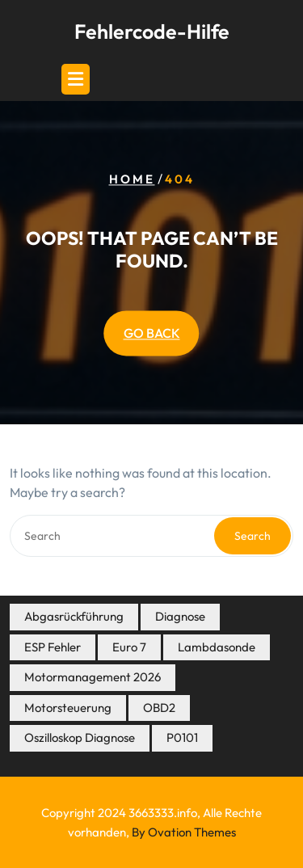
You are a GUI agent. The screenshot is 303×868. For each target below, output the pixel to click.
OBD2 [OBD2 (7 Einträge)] (159, 708)
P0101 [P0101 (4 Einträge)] (182, 737)
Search (253, 536)
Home (132, 180)
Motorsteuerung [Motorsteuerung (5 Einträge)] (68, 708)
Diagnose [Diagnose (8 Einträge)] (180, 616)
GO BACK (152, 334)
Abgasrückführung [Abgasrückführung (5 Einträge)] (74, 616)
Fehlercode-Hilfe (152, 32)
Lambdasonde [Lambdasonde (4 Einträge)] (217, 647)
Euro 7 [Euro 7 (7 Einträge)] (129, 647)
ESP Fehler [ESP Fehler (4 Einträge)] (53, 647)
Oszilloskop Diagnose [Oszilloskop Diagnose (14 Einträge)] (80, 737)
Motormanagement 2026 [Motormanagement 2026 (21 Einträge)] (93, 677)
